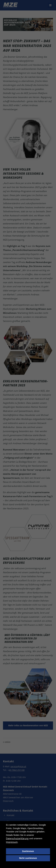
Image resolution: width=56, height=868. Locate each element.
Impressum (12, 842)
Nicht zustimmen (28, 858)
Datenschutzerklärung (17, 838)
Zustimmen (28, 851)
